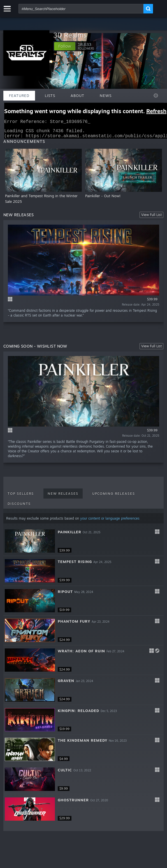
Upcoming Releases (114, 497)
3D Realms (70, 35)
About (77, 96)
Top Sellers (21, 497)
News (106, 96)
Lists (50, 96)
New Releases (63, 497)
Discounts (19, 507)
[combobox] (81, 9)
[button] (65, 46)
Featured (19, 96)
